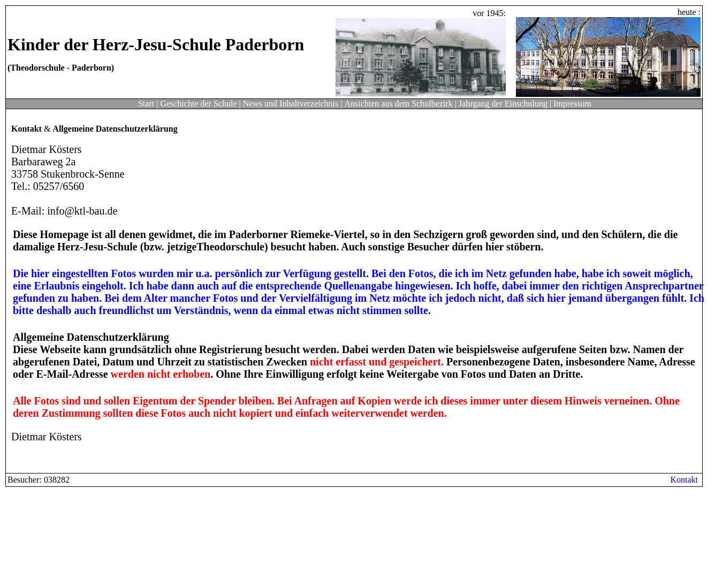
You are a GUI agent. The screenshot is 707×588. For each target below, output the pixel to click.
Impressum (572, 104)
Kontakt (684, 480)
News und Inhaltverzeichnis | (293, 104)
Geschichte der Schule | (200, 104)
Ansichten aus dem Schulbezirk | (400, 104)
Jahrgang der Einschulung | (505, 104)
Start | (148, 104)
